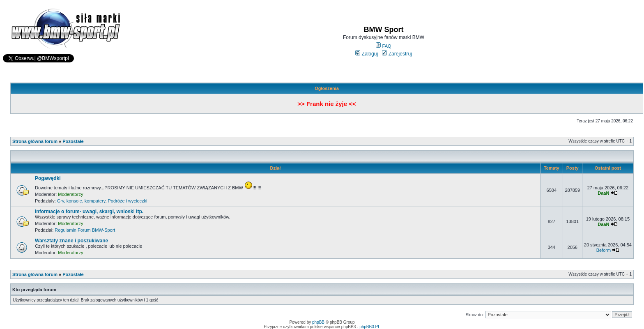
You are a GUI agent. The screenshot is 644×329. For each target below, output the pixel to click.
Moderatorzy (70, 194)
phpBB (318, 322)
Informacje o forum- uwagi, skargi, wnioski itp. (89, 212)
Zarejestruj (397, 54)
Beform (604, 250)
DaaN (603, 193)
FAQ (383, 46)
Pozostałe (73, 141)
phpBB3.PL (370, 327)
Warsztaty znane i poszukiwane (71, 241)
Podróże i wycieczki (128, 201)
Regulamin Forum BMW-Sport (85, 230)
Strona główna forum (35, 141)
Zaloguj (367, 54)
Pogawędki (48, 178)
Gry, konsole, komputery (81, 201)
